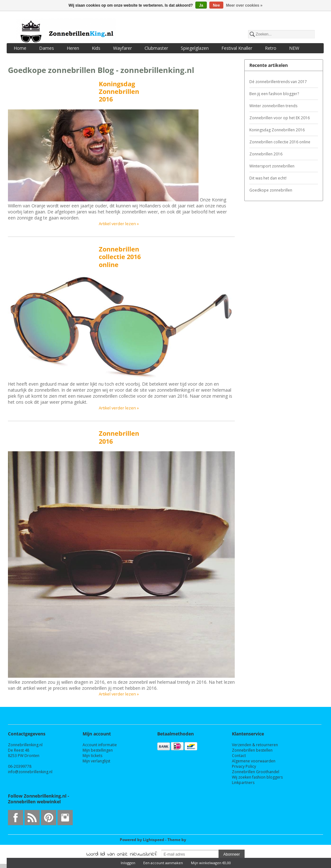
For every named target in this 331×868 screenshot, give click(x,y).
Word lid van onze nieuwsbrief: (122, 854)
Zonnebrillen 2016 (119, 437)
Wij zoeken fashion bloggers (257, 777)
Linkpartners (243, 783)
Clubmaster (156, 48)
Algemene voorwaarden (254, 761)
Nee (216, 5)
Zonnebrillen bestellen (252, 750)
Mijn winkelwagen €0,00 (211, 863)
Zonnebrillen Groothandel (256, 772)
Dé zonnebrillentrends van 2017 (278, 82)
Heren (73, 48)
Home (20, 48)
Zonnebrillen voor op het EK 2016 (280, 118)
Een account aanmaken (163, 863)
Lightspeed (154, 840)
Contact (239, 756)
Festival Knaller (237, 48)
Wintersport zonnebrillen (272, 166)
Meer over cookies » (244, 5)
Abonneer (232, 854)
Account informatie (100, 745)
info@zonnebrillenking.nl (30, 772)
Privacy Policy (244, 766)
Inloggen (128, 863)
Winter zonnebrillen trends (273, 106)
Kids (96, 48)
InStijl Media (199, 840)
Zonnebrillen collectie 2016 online (120, 257)
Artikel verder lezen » (119, 224)
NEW (294, 48)
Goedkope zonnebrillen (271, 190)
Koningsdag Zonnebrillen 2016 (119, 91)
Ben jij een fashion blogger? (274, 94)
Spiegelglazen (195, 48)
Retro (271, 48)
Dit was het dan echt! (268, 178)
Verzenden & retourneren (255, 745)
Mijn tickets (92, 756)
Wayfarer (122, 48)
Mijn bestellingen (98, 750)
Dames (47, 48)
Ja (201, 5)
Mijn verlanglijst (96, 761)
